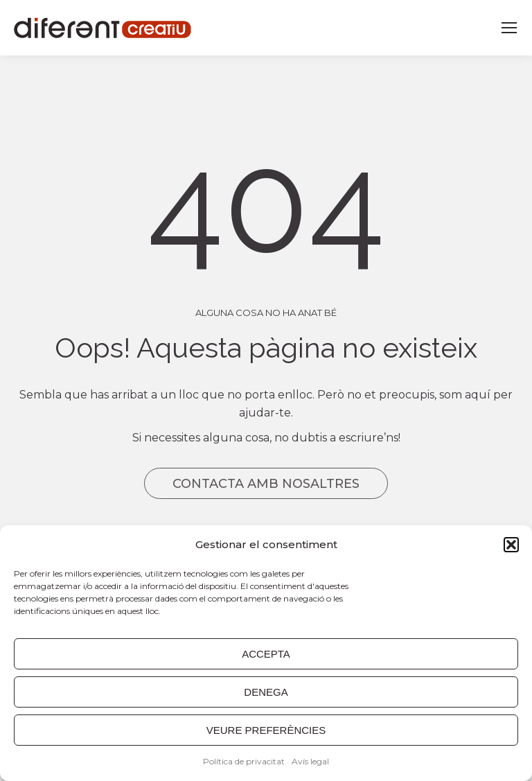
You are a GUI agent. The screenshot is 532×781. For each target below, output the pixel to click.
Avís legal (310, 761)
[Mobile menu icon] (509, 28)
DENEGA (266, 692)
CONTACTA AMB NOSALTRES (266, 484)
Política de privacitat (244, 761)
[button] (511, 545)
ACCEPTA (266, 654)
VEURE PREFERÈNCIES (266, 730)
